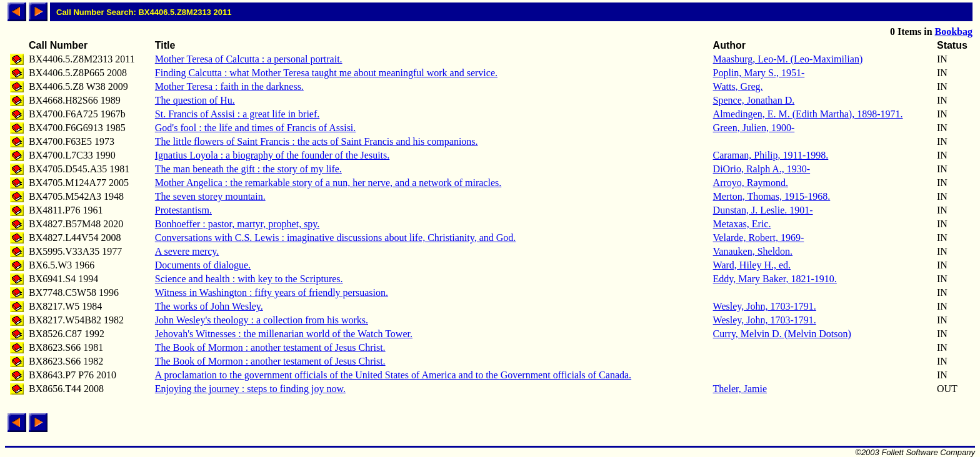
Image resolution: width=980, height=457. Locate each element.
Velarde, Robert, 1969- (759, 238)
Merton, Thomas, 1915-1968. (772, 196)
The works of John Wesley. (209, 306)
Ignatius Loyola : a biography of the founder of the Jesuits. (272, 155)
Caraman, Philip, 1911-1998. (771, 155)
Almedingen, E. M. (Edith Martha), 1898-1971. (808, 114)
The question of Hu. (195, 100)
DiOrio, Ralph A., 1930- (762, 169)
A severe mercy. (187, 251)
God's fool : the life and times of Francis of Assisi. (256, 128)
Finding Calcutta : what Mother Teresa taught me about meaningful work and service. (326, 73)
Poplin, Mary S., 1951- (759, 73)
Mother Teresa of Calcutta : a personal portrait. (249, 59)
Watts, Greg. (738, 86)
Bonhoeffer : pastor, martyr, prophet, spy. (237, 224)
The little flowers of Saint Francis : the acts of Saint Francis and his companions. (317, 141)
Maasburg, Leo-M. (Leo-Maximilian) (788, 59)
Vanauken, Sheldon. (753, 251)
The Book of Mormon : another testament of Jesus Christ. (270, 347)
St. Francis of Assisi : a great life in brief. (237, 114)
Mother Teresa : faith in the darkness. (229, 86)
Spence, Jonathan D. (754, 100)
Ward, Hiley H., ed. (752, 265)
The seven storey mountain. (210, 196)
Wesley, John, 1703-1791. (765, 306)
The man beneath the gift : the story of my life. (248, 169)
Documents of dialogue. (203, 265)
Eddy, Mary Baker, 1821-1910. (775, 279)
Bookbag (954, 32)
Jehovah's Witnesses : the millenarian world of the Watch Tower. (284, 334)
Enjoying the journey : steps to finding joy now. (250, 389)
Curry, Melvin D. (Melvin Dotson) (782, 334)
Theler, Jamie (740, 389)
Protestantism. (183, 210)
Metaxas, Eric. (742, 224)
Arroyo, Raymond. (751, 183)
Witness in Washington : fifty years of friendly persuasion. (272, 292)
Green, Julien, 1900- (754, 128)
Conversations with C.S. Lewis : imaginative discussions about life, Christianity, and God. (336, 238)
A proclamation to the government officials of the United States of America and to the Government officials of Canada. (393, 375)
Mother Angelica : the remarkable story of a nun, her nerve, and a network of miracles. (328, 183)
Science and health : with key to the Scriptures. (249, 279)
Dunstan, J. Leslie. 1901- (763, 210)
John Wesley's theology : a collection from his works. (262, 320)
